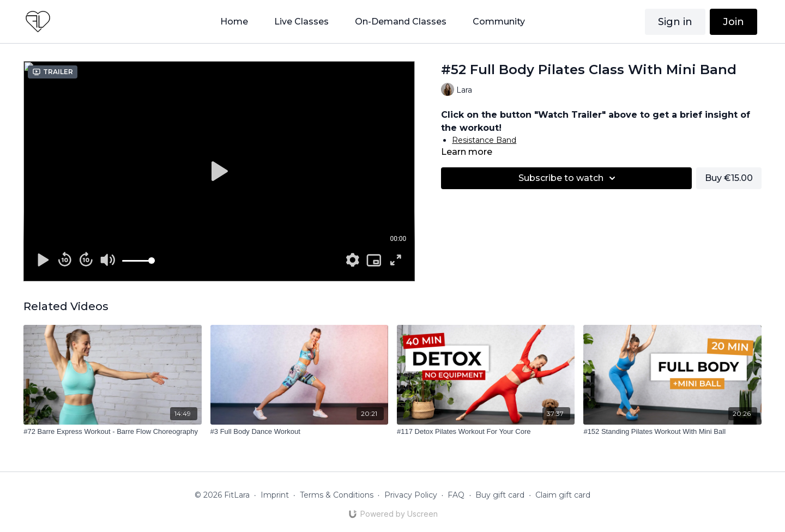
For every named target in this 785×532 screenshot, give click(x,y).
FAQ (456, 495)
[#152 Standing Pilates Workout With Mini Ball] (672, 432)
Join (733, 22)
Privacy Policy (411, 495)
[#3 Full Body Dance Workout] (299, 432)
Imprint (275, 495)
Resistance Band (484, 140)
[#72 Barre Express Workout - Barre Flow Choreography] (112, 432)
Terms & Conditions (337, 495)
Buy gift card (500, 495)
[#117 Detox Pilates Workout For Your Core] (486, 432)
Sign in (675, 22)
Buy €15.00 (729, 178)
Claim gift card (563, 495)
